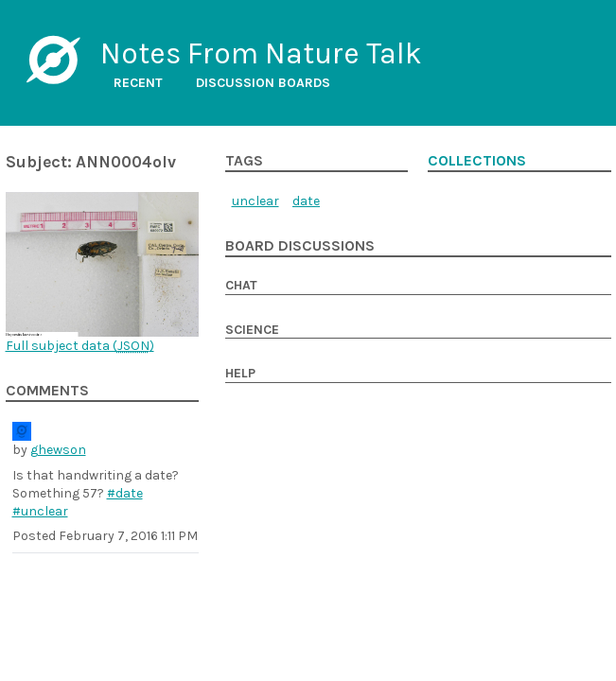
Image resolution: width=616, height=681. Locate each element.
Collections (477, 161)
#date (125, 493)
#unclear (40, 511)
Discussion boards (263, 83)
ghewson (58, 450)
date (306, 201)
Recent (138, 83)
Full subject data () (80, 346)
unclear (255, 201)
